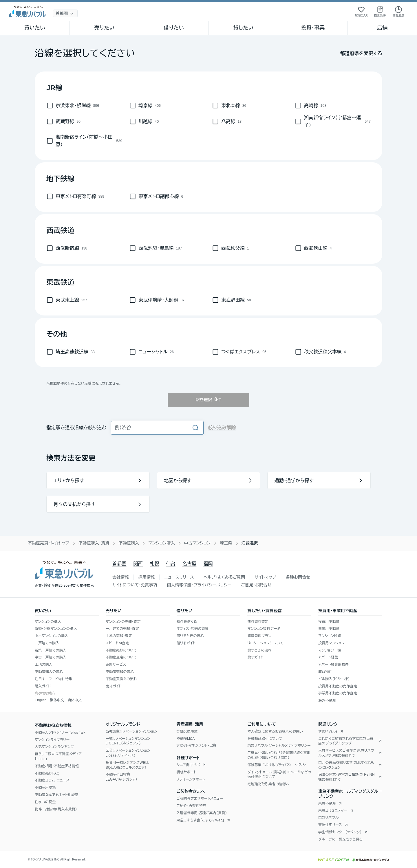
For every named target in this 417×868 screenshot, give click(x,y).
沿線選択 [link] (250, 543)
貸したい (244, 28)
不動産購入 (129, 543)
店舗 (382, 28)
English (41, 700)
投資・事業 (313, 28)
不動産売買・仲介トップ (49, 543)
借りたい (174, 28)
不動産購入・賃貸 (94, 543)
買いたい (35, 28)
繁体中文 (57, 700)
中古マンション (197, 543)
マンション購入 (161, 543)
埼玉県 (226, 543)
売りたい (104, 28)
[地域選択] (65, 13)
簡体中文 (75, 700)
